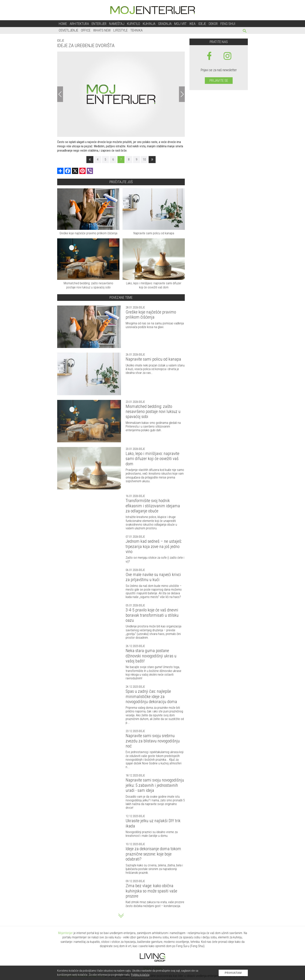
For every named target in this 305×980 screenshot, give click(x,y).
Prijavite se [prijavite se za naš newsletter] (219, 80)
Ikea (192, 24)
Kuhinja (149, 24)
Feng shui (228, 24)
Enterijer (99, 24)
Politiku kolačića (140, 975)
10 (144, 159)
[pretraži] (245, 31)
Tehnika (136, 30)
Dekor (213, 24)
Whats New (102, 30)
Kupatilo (134, 24)
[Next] (182, 94)
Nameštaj (117, 24)
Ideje (202, 24)
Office (86, 30)
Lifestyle (121, 30)
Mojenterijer (65, 933)
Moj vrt (180, 24)
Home (63, 24)
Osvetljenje (68, 30)
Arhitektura (79, 24)
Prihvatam (233, 973)
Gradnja (165, 24)
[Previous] (60, 94)
